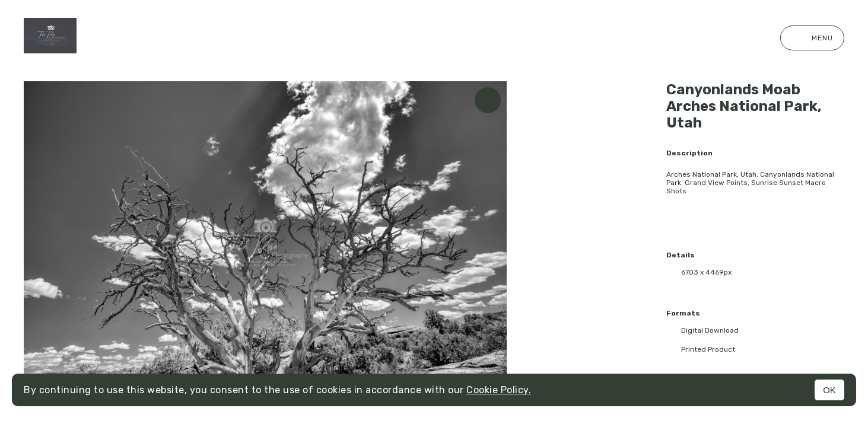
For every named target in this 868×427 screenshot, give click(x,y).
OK (829, 390)
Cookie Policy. (499, 390)
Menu (812, 38)
